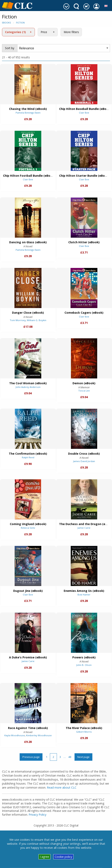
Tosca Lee (84, 391)
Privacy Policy (37, 815)
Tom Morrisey (18, 320)
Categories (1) (15, 32)
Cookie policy (63, 857)
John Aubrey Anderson (28, 387)
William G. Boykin (37, 320)
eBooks (6, 23)
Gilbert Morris (84, 732)
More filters (71, 32)
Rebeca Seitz (28, 528)
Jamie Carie (84, 528)
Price (44, 32)
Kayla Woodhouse (15, 735)
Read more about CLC (62, 787)
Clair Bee (84, 113)
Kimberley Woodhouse (39, 735)
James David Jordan (84, 461)
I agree (44, 857)
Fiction (20, 23)
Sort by (10, 48)
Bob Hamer (84, 595)
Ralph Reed (28, 457)
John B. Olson (84, 665)
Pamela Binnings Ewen (28, 113)
